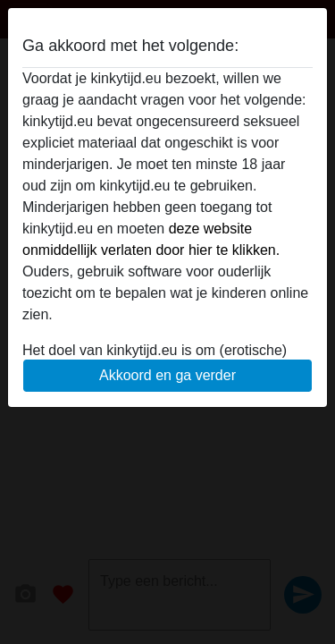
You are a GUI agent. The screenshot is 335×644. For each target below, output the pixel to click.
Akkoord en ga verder (167, 375)
